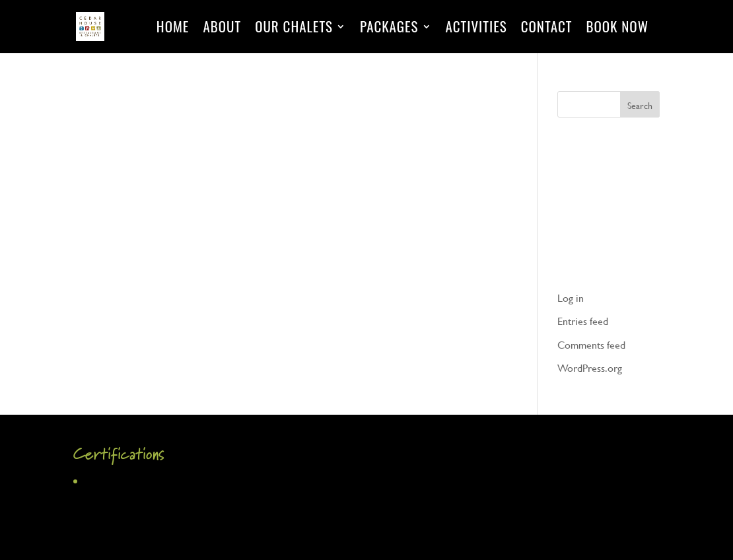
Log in (571, 297)
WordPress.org (590, 367)
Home (173, 29)
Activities (476, 29)
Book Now (617, 29)
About (222, 29)
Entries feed (583, 321)
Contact (547, 29)
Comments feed (591, 344)
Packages (389, 29)
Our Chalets (294, 29)
